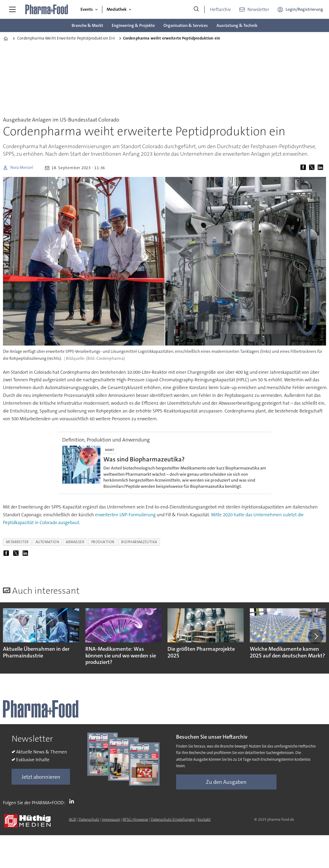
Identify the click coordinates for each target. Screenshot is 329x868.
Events (87, 9)
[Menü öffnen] (12, 9)
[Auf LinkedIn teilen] (321, 168)
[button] (316, 636)
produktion (103, 542)
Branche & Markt (87, 25)
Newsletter (258, 9)
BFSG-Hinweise (135, 819)
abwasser (75, 542)
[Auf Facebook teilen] (304, 168)
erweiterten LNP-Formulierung (125, 515)
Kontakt (204, 819)
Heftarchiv (220, 9)
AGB (72, 819)
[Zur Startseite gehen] (47, 9)
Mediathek (117, 9)
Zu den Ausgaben (226, 782)
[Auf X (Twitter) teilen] (313, 168)
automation (47, 542)
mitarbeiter (17, 542)
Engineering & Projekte (133, 25)
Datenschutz (89, 819)
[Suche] (196, 9)
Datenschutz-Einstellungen (173, 819)
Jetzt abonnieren (41, 777)
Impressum (111, 819)
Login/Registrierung (304, 9)
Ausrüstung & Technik (237, 25)
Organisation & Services (186, 25)
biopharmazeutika (139, 542)
